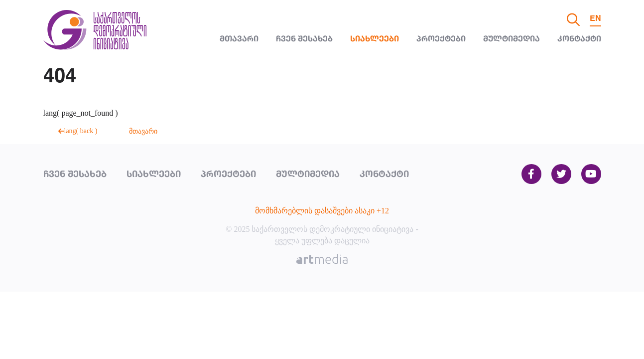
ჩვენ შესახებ (304, 39)
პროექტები (441, 39)
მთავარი (239, 39)
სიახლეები (375, 39)
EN (595, 19)
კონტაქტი (579, 39)
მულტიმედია (512, 39)
